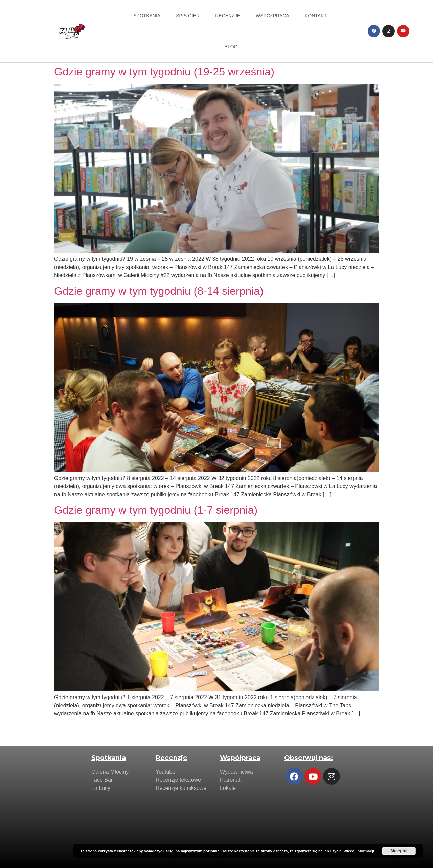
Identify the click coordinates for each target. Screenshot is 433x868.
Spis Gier (188, 16)
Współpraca (272, 16)
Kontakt (316, 16)
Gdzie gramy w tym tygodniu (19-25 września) (164, 72)
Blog (231, 47)
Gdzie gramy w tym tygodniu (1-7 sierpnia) (156, 510)
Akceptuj (399, 851)
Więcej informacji (359, 851)
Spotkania (147, 16)
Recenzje (228, 16)
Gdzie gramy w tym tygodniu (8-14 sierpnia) (159, 291)
